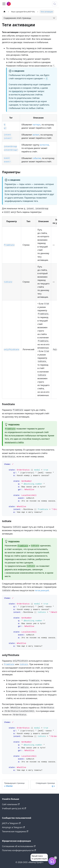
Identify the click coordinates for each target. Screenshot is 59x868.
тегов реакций (42, 590)
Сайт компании (11, 804)
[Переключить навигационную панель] (4, 4)
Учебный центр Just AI (14, 808)
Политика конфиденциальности (19, 850)
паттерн (37, 125)
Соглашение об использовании (19, 846)
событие (37, 158)
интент (36, 135)
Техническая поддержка (15, 831)
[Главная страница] (4, 12)
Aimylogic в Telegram (13, 827)
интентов (44, 145)
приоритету (17, 91)
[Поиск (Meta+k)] (55, 4)
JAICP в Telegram (11, 823)
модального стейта (14, 442)
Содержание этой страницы (17, 18)
